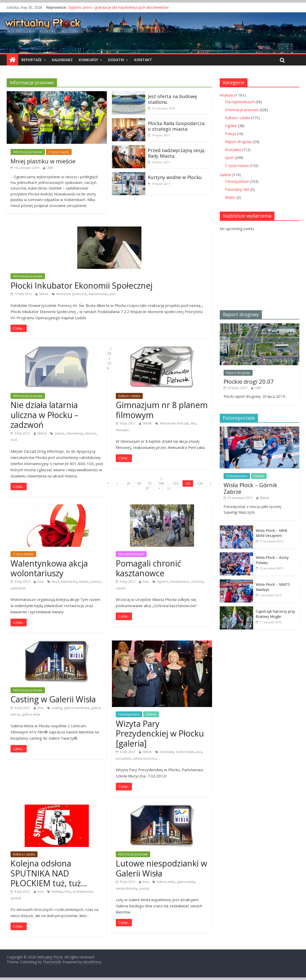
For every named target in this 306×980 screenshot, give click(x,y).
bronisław (167, 752)
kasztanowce (180, 582)
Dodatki (116, 60)
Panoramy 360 (237, 189)
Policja (230, 134)
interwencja (75, 433)
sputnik (16, 898)
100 (161, 483)
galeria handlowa (76, 708)
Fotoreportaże (129, 714)
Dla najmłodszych (131, 554)
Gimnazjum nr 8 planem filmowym (162, 410)
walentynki (18, 588)
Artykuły (226, 95)
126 (200, 483)
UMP (50, 168)
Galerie (151, 714)
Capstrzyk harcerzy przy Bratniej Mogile (275, 614)
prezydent (123, 758)
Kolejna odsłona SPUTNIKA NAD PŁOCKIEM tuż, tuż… (49, 873)
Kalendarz (62, 60)
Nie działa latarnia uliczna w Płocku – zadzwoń (44, 415)
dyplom (162, 582)
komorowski (185, 752)
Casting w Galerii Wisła (53, 699)
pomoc (96, 582)
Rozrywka (233, 150)
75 (150, 483)
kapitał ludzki (98, 294)
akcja (55, 582)
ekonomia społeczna (71, 294)
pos (199, 752)
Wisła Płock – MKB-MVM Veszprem (272, 533)
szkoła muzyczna (145, 758)
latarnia (90, 433)
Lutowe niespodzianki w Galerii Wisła (161, 868)
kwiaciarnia (69, 582)
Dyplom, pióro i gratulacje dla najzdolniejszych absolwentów (118, 7)
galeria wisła (31, 714)
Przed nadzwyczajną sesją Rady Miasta (176, 153)
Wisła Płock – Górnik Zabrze (250, 488)
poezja (144, 888)
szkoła (120, 588)
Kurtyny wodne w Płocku (175, 177)
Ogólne (231, 126)
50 (139, 483)
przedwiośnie (83, 892)
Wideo (230, 197)
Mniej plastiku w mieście (43, 161)
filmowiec (123, 430)
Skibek (44, 294)
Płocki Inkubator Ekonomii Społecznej (82, 285)
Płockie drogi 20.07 (249, 381)
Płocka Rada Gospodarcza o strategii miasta (176, 126)
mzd (14, 440)
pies (113, 294)
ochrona (197, 582)
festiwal (57, 892)
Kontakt (143, 60)
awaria (59, 433)
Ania (40, 582)
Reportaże (32, 60)
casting (57, 708)
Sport (229, 158)
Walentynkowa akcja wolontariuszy (49, 568)
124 (175, 483)
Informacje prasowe (28, 152)
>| (169, 488)
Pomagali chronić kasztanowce (148, 568)
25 (129, 483)
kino (68, 892)
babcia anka (166, 882)
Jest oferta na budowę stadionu (172, 99)
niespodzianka (126, 888)
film (193, 423)
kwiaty (84, 582)
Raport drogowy (238, 142)
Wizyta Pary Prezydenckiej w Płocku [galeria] (160, 733)
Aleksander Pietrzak (174, 423)
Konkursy (88, 60)
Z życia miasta (59, 152)
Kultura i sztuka (129, 396)
